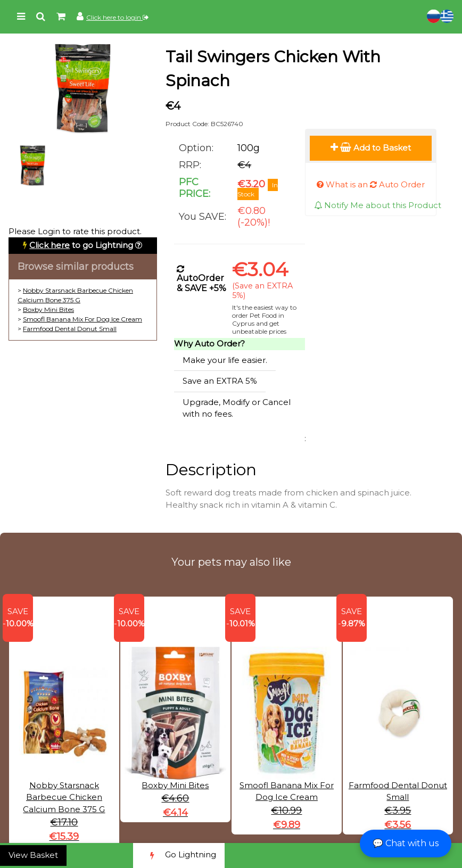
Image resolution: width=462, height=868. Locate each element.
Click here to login (117, 17)
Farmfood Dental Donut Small (70, 329)
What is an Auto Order (371, 184)
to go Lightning (81, 245)
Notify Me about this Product (378, 205)
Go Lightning (179, 855)
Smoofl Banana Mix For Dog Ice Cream (82, 319)
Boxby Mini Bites (48, 309)
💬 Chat (406, 843)
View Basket (33, 855)
